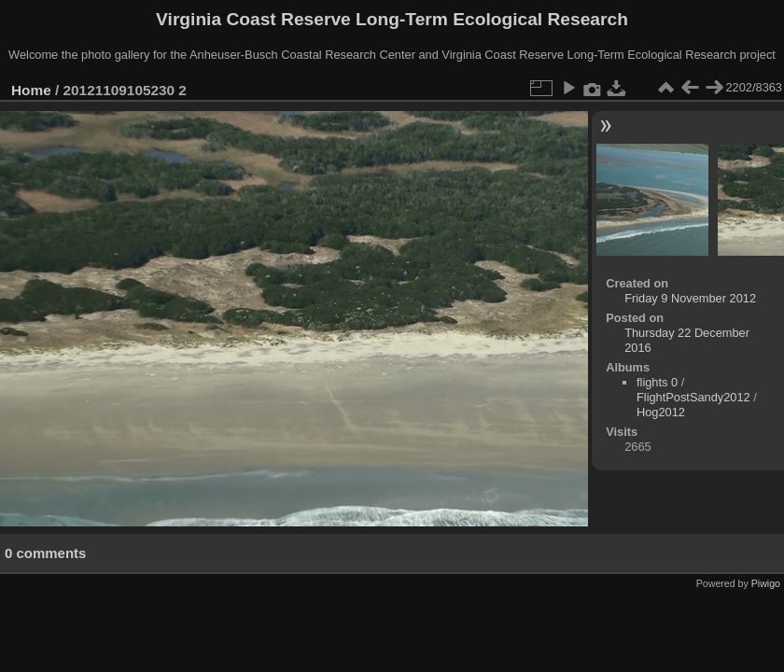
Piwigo (766, 583)
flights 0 (657, 382)
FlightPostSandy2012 (693, 397)
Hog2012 (661, 412)
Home (31, 90)
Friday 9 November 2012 (690, 298)
